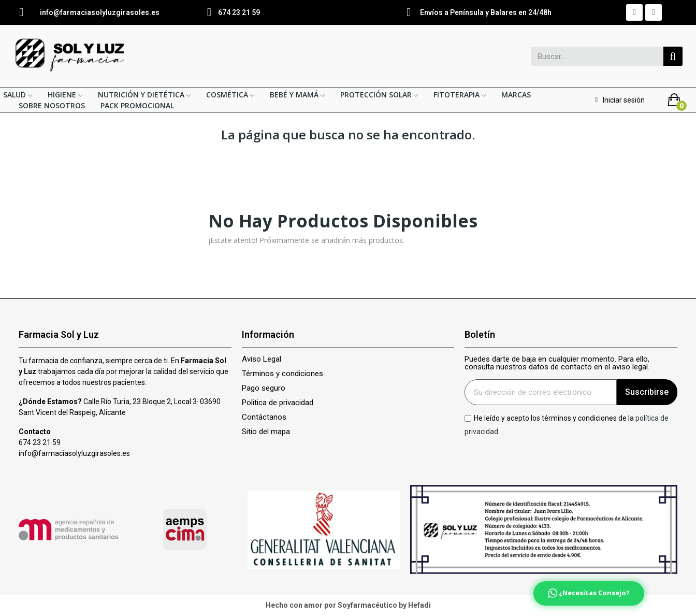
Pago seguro (264, 388)
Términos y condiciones (282, 374)
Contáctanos (264, 417)
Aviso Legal (262, 359)
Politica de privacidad (278, 403)
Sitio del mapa (266, 432)
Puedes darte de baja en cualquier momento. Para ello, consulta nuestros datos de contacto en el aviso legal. (557, 363)
